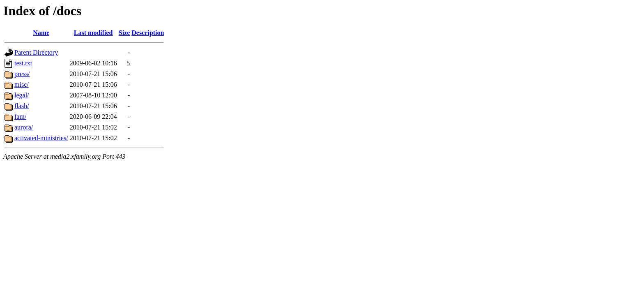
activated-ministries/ (41, 138)
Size (124, 33)
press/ (22, 74)
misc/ (22, 84)
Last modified (93, 33)
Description (148, 33)
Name (41, 33)
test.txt (23, 63)
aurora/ (24, 127)
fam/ (20, 117)
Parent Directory (36, 52)
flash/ (22, 106)
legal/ (22, 95)
